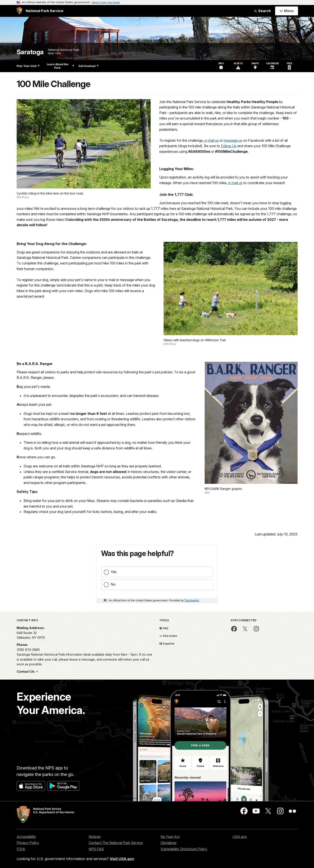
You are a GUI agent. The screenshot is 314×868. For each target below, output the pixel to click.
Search (262, 11)
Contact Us (26, 671)
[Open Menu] (286, 11)
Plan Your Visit (28, 66)
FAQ (164, 628)
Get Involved (88, 66)
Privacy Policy (28, 843)
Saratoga (30, 52)
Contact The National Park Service (116, 843)
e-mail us (211, 140)
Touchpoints (192, 600)
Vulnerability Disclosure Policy (184, 849)
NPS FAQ (96, 849)
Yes (114, 572)
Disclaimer (169, 843)
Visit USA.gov (122, 859)
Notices (95, 837)
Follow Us (229, 146)
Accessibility (26, 837)
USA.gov (240, 837)
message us (233, 140)
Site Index (168, 636)
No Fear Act (170, 837)
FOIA (21, 849)
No (113, 584)
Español (167, 643)
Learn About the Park (60, 66)
